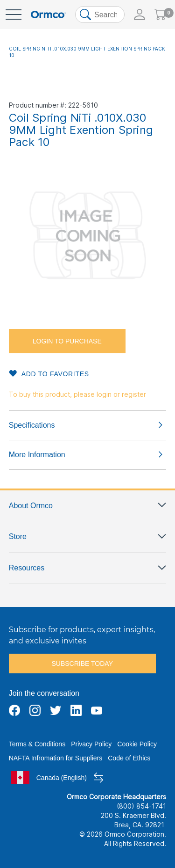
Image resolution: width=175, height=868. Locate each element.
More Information (37, 455)
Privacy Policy (91, 744)
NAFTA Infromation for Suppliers (56, 758)
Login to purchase (67, 341)
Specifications (32, 425)
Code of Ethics (129, 758)
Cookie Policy (137, 744)
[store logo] (48, 15)
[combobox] (100, 15)
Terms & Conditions (37, 744)
